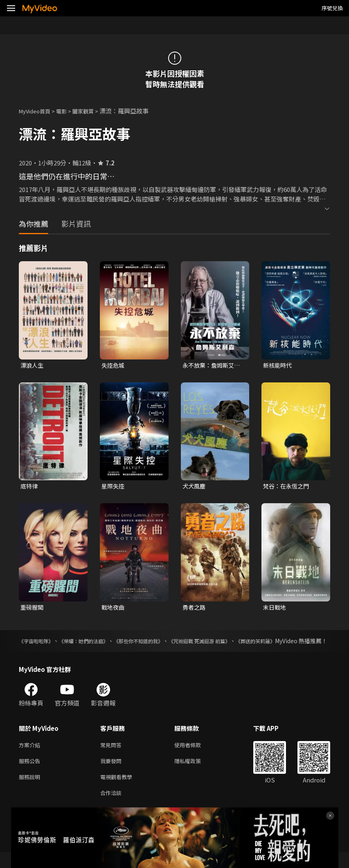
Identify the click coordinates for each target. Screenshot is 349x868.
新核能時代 (278, 365)
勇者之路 (195, 609)
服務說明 (31, 791)
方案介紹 (31, 756)
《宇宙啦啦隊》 (39, 643)
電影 (68, 111)
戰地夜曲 (114, 609)
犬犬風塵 (195, 487)
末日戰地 (275, 609)
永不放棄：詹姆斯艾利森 (213, 366)
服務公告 (31, 774)
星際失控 (114, 487)
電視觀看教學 (119, 791)
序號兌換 (332, 8)
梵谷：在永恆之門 (288, 487)
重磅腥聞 (33, 609)
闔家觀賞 (92, 111)
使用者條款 (195, 756)
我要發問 (113, 774)
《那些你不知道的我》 (165, 643)
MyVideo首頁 (37, 111)
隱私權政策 (195, 774)
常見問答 (113, 756)
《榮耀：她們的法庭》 (97, 643)
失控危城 (114, 365)
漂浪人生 (33, 365)
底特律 (30, 487)
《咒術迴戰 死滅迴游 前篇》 (239, 643)
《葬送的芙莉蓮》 (307, 643)
